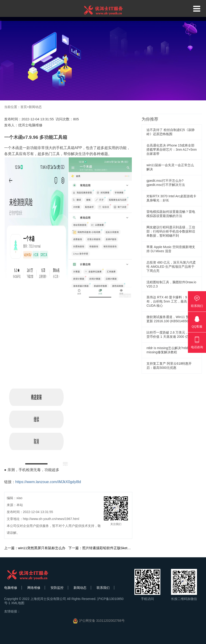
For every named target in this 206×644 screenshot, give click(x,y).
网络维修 (34, 588)
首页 (24, 107)
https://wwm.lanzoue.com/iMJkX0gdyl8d (48, 482)
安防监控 (57, 588)
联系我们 (103, 588)
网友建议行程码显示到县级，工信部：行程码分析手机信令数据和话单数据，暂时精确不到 (171, 231)
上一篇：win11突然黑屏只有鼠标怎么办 (35, 548)
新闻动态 (35, 107)
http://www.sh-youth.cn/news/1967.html (51, 519)
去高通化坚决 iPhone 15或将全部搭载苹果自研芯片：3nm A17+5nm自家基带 (172, 150)
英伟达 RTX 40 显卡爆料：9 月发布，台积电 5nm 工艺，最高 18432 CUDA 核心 (172, 301)
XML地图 (18, 603)
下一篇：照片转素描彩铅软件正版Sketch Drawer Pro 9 (110, 548)
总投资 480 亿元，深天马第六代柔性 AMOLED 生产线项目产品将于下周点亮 (171, 267)
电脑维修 (11, 588)
